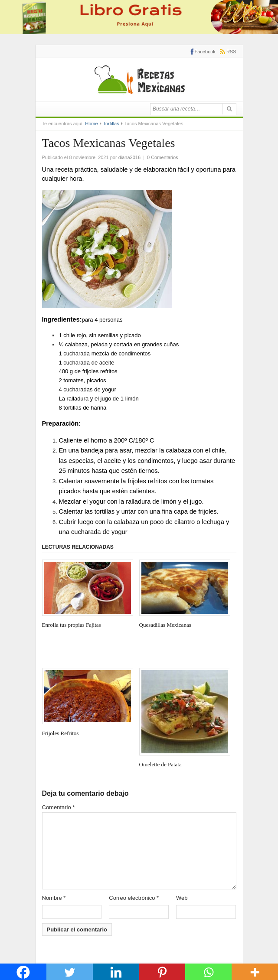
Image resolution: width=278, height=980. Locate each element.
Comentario (59, 807)
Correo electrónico (134, 898)
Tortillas (111, 124)
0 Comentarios (163, 157)
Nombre (54, 898)
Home (91, 124)
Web (182, 898)
